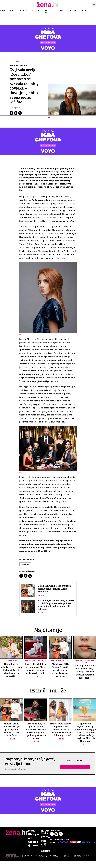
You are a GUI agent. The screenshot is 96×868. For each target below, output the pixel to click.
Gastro (35, 11)
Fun (94, 11)
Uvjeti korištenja (67, 862)
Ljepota (61, 11)
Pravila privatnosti (43, 862)
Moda (3, 11)
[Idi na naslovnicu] (48, 7)
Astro (13, 11)
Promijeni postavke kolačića (82, 862)
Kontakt (34, 861)
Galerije (24, 11)
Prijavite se (75, 772)
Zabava (17, 62)
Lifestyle (73, 11)
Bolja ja (84, 12)
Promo (46, 842)
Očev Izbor (25, 564)
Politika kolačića (55, 862)
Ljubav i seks (47, 12)
